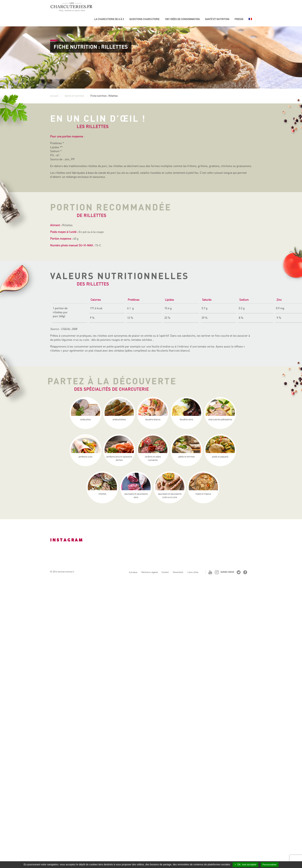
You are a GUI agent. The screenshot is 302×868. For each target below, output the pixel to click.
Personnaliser (270, 865)
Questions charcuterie (144, 19)
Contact (165, 572)
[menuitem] (250, 20)
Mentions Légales (150, 572)
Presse (239, 19)
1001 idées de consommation (182, 19)
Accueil (54, 96)
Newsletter (178, 572)
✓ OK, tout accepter (245, 864)
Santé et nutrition (217, 19)
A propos (133, 572)
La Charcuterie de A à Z (109, 19)
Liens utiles (193, 572)
